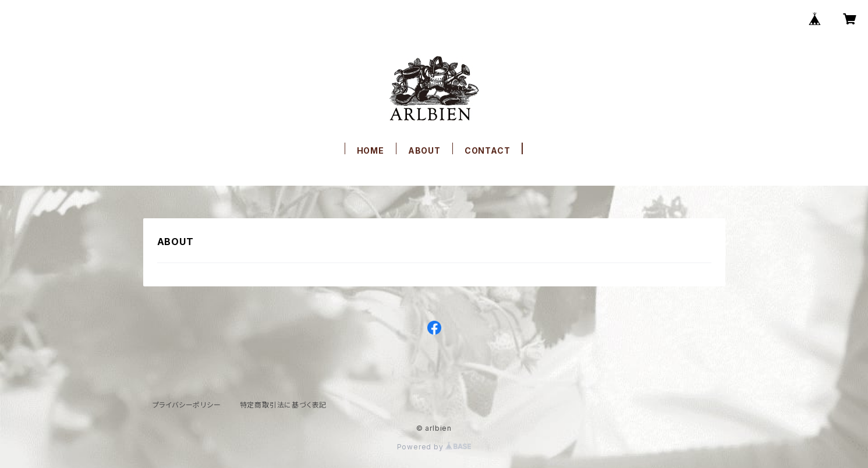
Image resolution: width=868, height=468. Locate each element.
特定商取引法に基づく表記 (284, 405)
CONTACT (488, 150)
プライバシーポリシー (187, 405)
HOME (371, 150)
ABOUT (424, 150)
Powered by (434, 447)
